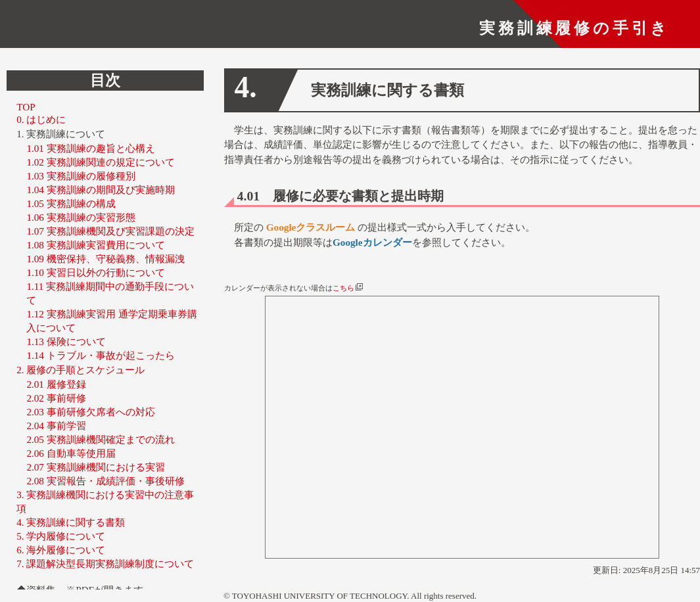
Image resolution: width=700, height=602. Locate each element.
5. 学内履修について (61, 536)
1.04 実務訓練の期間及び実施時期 (100, 190)
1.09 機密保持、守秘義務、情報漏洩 (105, 259)
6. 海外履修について (61, 550)
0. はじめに (41, 120)
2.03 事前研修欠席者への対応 (90, 412)
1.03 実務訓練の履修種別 (81, 176)
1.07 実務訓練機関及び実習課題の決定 (110, 231)
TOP (26, 107)
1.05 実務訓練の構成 (71, 203)
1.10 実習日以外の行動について (95, 272)
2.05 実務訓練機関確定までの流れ (100, 439)
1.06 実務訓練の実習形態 (81, 217)
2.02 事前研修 (56, 398)
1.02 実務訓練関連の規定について (100, 162)
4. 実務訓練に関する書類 (71, 522)
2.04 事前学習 (56, 426)
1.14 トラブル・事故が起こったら (100, 355)
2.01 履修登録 (56, 384)
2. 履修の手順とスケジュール (81, 370)
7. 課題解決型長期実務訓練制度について (105, 564)
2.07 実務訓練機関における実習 (95, 467)
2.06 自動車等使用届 (71, 453)
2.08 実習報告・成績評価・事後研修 (105, 481)
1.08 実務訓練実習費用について (95, 245)
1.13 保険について (66, 341)
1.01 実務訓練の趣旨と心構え (90, 148)
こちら (348, 288)
